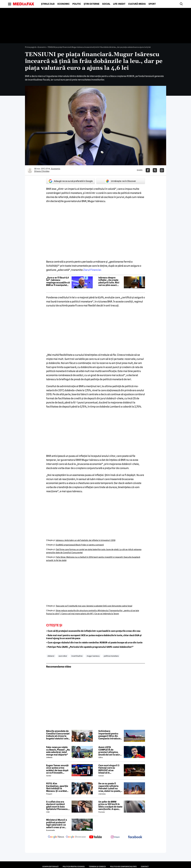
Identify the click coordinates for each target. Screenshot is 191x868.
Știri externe (92, 4)
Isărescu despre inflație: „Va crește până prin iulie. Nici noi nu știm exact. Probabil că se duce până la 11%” (109, 281)
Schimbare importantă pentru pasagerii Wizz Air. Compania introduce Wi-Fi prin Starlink (109, 735)
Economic (64, 4)
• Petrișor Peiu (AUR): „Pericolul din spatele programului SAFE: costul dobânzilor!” (90, 647)
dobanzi (51, 656)
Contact (145, 867)
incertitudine (77, 656)
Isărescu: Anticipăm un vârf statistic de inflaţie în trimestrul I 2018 (86, 540)
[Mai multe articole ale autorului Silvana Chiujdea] (30, 170)
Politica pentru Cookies (74, 867)
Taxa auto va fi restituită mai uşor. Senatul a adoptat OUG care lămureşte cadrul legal (94, 606)
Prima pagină (31, 47)
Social (106, 4)
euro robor (63, 656)
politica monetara (111, 656)
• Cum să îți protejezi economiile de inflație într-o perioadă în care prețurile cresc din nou (93, 631)
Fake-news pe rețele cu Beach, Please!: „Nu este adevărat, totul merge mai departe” (58, 751)
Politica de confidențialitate (123, 867)
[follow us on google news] (56, 837)
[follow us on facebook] (135, 837)
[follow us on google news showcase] (76, 837)
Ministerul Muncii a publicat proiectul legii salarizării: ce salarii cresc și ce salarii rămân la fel (57, 824)
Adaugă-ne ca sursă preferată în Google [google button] (70, 181)
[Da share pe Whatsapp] (162, 170)
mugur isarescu (93, 656)
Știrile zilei (48, 4)
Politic (77, 4)
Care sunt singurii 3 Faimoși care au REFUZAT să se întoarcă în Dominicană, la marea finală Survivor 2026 (110, 769)
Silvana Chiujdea (42, 171)
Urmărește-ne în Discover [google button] (121, 181)
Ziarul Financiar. (92, 270)
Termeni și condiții (97, 867)
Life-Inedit (119, 4)
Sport (152, 4)
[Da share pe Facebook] (148, 170)
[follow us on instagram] (115, 837)
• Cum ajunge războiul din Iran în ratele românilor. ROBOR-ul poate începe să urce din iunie (94, 643)
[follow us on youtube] (96, 837)
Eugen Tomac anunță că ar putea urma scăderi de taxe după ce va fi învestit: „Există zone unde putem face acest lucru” (57, 769)
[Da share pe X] (155, 170)
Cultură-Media (137, 4)
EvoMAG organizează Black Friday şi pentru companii (80, 545)
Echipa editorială (50, 867)
